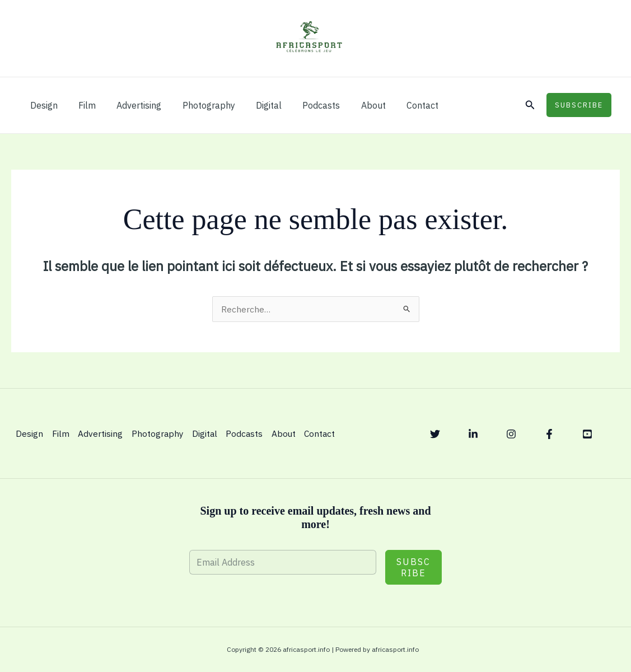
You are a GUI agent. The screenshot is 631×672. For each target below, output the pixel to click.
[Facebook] (549, 434)
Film (83, 105)
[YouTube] (587, 434)
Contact (400, 105)
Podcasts (305, 105)
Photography (198, 105)
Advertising (132, 105)
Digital (255, 105)
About (354, 105)
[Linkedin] (473, 434)
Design (42, 105)
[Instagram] (511, 434)
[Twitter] (435, 434)
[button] (530, 105)
